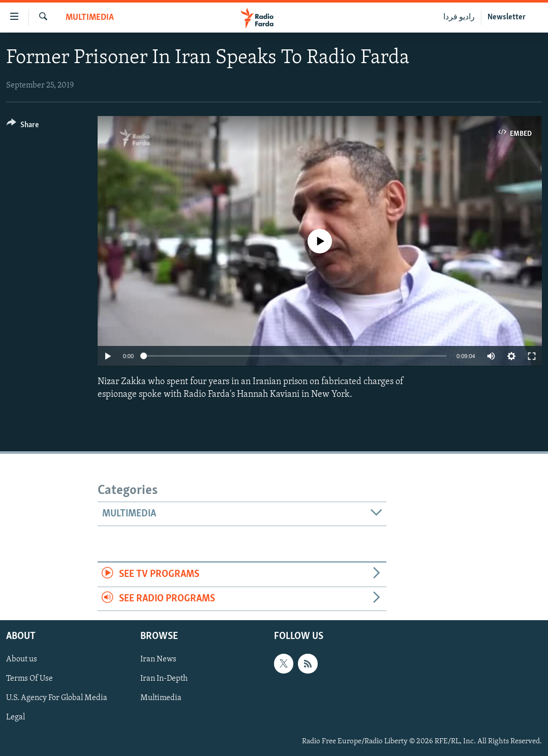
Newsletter (507, 17)
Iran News (158, 659)
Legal (16, 717)
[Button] (23, 126)
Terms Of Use (29, 679)
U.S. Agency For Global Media (57, 698)
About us (22, 659)
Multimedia (90, 18)
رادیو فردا (459, 17)
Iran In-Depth (164, 679)
